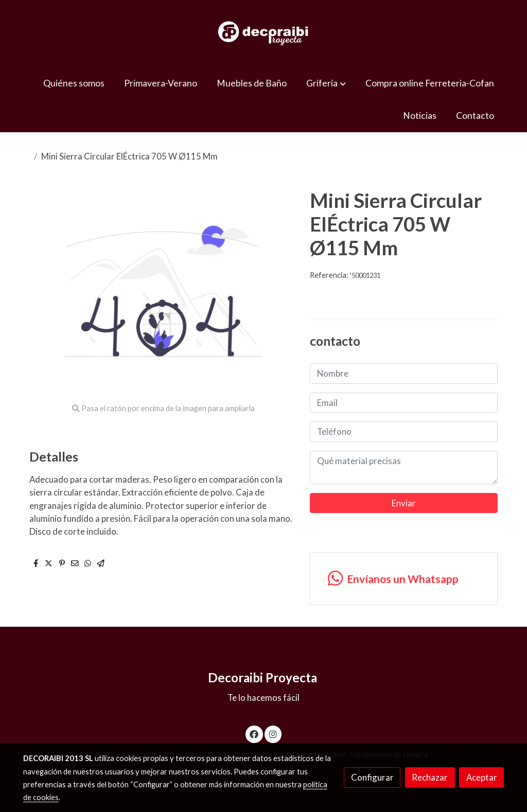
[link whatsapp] (403, 579)
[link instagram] (273, 734)
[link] (263, 33)
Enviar (404, 503)
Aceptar (482, 777)
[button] (326, 83)
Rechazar (430, 777)
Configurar (372, 777)
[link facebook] (254, 734)
